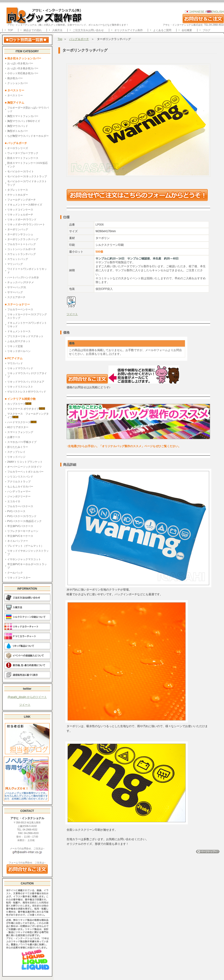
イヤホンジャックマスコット (24, 559)
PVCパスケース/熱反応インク (25, 521)
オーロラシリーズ (18, 148)
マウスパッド (15, 363)
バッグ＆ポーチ (79, 39)
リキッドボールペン (19, 351)
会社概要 (187, 30)
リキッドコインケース (20, 210)
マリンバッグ (15, 264)
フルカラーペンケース (20, 309)
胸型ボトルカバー (18, 131)
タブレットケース (18, 190)
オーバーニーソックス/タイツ (24, 467)
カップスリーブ (19, 404)
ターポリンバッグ (18, 229)
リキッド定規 (15, 346)
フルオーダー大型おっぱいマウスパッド (28, 109)
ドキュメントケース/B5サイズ (25, 205)
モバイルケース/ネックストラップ (27, 176)
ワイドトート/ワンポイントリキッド (27, 271)
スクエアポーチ (16, 297)
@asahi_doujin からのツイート (27, 697)
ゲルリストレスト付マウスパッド (27, 392)
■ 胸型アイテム (15, 103)
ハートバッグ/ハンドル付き (23, 277)
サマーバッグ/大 (17, 287)
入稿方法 (57, 30)
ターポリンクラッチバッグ (23, 239)
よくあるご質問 (162, 30)
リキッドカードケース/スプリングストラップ (27, 316)
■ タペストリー (15, 90)
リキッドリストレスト (20, 387)
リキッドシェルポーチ (20, 215)
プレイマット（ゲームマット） (25, 546)
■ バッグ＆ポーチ (18, 143)
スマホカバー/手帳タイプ (22, 442)
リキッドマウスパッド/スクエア (26, 382)
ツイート (25, 705)
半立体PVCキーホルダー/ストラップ (27, 566)
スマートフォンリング (20, 432)
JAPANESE (197, 12)
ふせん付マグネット (19, 341)
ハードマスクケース (22, 422)
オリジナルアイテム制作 (129, 30)
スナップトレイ (16, 452)
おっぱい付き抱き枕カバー (23, 68)
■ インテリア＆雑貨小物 (20, 399)
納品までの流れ (33, 30)
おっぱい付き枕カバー (20, 63)
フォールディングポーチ (22, 200)
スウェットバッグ (18, 259)
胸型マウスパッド (18, 126)
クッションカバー (18, 83)
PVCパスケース (16, 511)
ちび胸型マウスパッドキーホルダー (28, 136)
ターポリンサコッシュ (20, 234)
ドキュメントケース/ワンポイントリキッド (27, 325)
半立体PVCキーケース (20, 536)
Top (60, 39)
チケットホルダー (18, 195)
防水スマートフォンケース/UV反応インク (28, 165)
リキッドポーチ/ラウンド (22, 219)
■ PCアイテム (14, 358)
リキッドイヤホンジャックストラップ (28, 553)
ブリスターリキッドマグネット (25, 336)
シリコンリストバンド (20, 477)
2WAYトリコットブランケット (25, 462)
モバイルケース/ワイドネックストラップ (27, 183)
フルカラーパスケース (20, 506)
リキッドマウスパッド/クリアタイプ (27, 375)
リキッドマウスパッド (20, 368)
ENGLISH (215, 12)
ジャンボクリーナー (19, 496)
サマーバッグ (15, 292)
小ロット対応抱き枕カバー (23, 73)
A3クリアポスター (18, 427)
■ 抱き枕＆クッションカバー (23, 58)
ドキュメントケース (19, 331)
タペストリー (15, 95)
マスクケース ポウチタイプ (26, 409)
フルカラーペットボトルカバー (25, 472)
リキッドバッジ (16, 457)
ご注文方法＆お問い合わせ (88, 30)
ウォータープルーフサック (23, 153)
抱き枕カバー (15, 78)
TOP (10, 30)
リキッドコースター (19, 578)
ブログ (206, 30)
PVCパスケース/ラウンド (22, 516)
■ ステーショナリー (18, 304)
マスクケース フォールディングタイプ (28, 415)
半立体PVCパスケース (20, 526)
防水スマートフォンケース (23, 158)
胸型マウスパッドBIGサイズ (24, 121)
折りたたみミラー (18, 447)
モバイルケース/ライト (21, 171)
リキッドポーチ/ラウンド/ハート (26, 224)
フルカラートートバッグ (22, 244)
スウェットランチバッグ (22, 254)
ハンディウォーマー (19, 491)
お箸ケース (14, 437)
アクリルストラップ (19, 482)
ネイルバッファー (18, 541)
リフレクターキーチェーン (23, 531)
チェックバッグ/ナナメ (21, 282)
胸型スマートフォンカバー (23, 116)
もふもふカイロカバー (20, 486)
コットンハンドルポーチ (22, 249)
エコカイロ (14, 501)
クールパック (15, 573)
